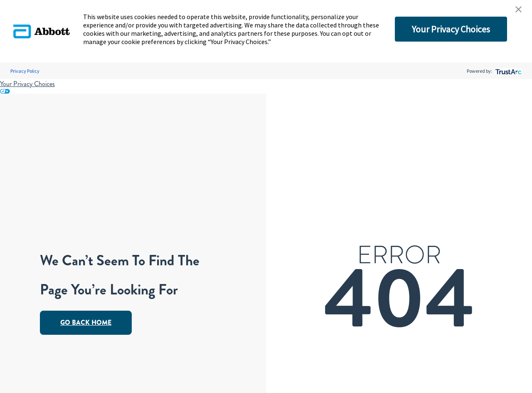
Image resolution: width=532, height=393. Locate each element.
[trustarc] (508, 71)
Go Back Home (86, 323)
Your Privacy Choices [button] (451, 29)
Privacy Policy (25, 71)
